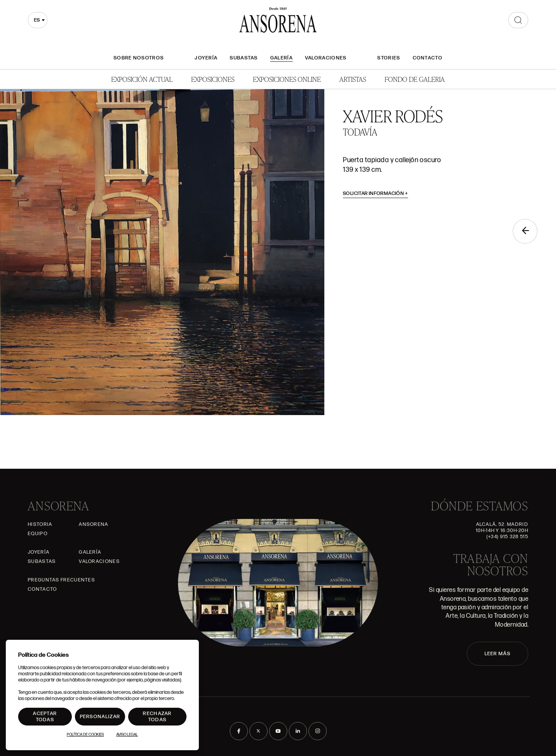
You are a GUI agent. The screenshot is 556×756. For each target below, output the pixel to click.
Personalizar (100, 717)
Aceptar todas (45, 717)
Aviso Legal (127, 735)
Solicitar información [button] (375, 193)
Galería (281, 58)
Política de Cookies (85, 735)
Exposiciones (213, 79)
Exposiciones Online (287, 79)
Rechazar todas (157, 717)
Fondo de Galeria (415, 79)
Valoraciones (326, 58)
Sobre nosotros (139, 58)
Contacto (428, 58)
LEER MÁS (498, 654)
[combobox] (38, 20)
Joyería (206, 58)
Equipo (38, 534)
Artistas (353, 79)
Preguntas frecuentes (61, 580)
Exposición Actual (142, 79)
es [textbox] (37, 20)
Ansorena (93, 524)
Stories (389, 58)
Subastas (244, 58)
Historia (40, 524)
